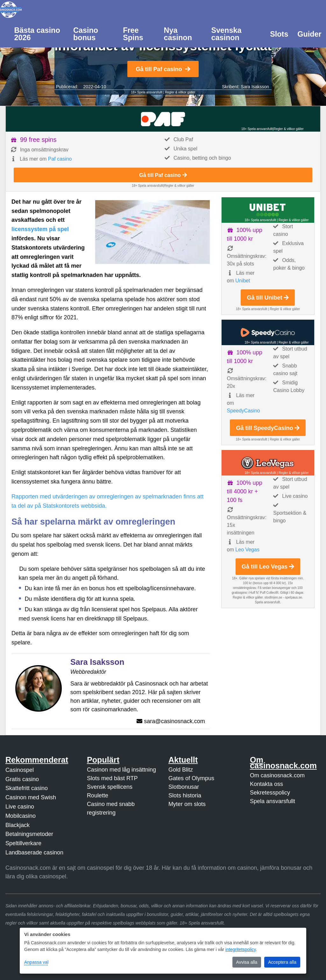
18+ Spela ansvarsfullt (147, 92)
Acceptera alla (282, 962)
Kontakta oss (266, 784)
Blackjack (18, 825)
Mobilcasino (21, 816)
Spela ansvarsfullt (273, 801)
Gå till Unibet (268, 298)
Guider (309, 34)
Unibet (243, 281)
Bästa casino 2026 (37, 34)
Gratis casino (22, 779)
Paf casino (60, 159)
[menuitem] (39, 33)
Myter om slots (187, 804)
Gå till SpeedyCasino (268, 428)
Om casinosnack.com (277, 775)
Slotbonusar (184, 787)
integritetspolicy (241, 949)
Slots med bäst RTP (112, 778)
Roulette (98, 795)
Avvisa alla (247, 962)
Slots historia (185, 795)
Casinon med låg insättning (121, 770)
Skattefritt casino (27, 788)
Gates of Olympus (191, 778)
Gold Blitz (181, 770)
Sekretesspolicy (270, 793)
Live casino (20, 807)
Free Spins (133, 34)
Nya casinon (178, 34)
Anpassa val (36, 962)
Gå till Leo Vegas (268, 567)
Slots (279, 34)
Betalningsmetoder (29, 834)
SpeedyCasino (244, 411)
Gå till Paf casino (163, 69)
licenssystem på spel (40, 229)
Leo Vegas (247, 550)
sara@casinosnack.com (174, 721)
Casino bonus (86, 34)
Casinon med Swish (31, 797)
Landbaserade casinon (34, 853)
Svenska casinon (226, 34)
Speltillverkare (23, 843)
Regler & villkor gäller (180, 92)
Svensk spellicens (110, 787)
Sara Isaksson (255, 87)
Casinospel (20, 770)
